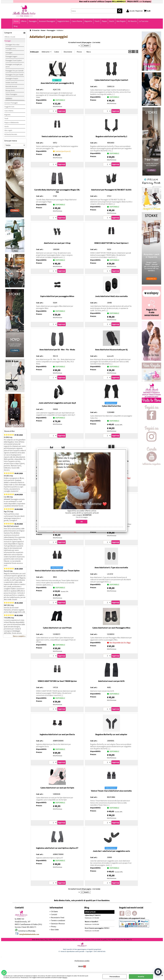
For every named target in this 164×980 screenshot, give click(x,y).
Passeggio (33, 21)
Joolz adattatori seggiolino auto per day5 (57, 403)
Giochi (112, 21)
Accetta (141, 977)
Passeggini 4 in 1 (11, 49)
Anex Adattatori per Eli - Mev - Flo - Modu (57, 350)
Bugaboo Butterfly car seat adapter (111, 734)
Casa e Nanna (77, 21)
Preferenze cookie (82, 961)
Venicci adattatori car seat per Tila (57, 136)
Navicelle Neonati (11, 86)
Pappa (104, 21)
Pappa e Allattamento (12, 122)
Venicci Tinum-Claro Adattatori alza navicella (111, 791)
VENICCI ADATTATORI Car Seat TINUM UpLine (57, 681)
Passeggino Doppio (12, 79)
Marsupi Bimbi (10, 90)
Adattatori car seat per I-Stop (57, 243)
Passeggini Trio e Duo (12, 45)
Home (16, 21)
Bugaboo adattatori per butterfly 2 (111, 136)
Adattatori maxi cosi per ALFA (111, 681)
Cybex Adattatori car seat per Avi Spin (57, 788)
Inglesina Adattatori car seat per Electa (57, 734)
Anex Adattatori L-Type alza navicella (111, 568)
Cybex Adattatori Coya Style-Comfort (111, 80)
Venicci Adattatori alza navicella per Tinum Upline (57, 571)
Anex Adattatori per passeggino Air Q (57, 83)
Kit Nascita (132, 21)
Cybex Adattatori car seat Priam (57, 628)
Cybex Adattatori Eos (111, 406)
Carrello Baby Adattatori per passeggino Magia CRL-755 (57, 191)
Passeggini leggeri (11, 56)
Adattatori (9, 98)
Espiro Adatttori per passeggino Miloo (57, 296)
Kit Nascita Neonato (11, 134)
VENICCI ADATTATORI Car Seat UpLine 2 (111, 243)
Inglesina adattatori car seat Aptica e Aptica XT (57, 848)
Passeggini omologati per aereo (14, 66)
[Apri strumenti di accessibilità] (158, 972)
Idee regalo (8, 130)
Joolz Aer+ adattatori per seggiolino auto (111, 851)
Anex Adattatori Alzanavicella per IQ (111, 350)
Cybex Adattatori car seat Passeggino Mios (111, 628)
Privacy (65, 977)
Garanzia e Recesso (58, 924)
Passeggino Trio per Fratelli (14, 75)
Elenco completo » (19, 636)
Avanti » (87, 46)
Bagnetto (88, 21)
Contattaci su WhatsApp (27, 931)
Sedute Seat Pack (11, 82)
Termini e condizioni (58, 920)
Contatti (54, 914)
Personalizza (115, 977)
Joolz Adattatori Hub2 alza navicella (111, 296)
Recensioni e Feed (58, 918)
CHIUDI (162, 975)
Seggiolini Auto (63, 21)
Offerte (24, 21)
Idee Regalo (121, 21)
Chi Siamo (54, 912)
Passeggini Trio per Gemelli (14, 71)
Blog (16, 26)
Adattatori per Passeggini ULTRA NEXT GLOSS (111, 190)
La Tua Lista (144, 21)
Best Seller (55, 930)
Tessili (97, 21)
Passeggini (9, 53)
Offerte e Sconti (10, 37)
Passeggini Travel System (14, 60)
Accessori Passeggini (47, 21)
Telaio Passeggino (11, 94)
